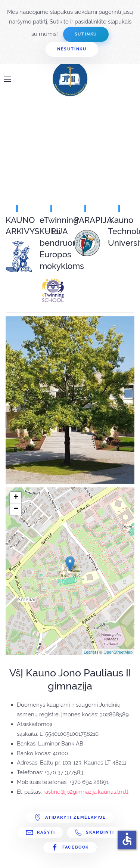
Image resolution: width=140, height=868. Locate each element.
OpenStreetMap (118, 652)
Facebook (70, 847)
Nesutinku (72, 49)
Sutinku (86, 34)
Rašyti (41, 833)
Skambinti (94, 833)
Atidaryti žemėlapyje (70, 818)
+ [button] (16, 497)
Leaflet (90, 652)
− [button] (16, 509)
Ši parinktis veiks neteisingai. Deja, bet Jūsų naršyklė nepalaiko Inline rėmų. (62, 137)
